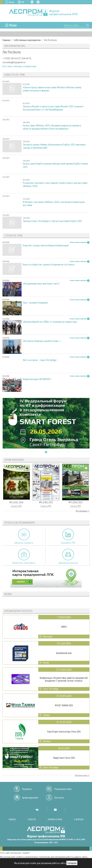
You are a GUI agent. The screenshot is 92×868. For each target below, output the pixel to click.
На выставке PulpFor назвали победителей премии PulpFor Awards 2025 (55, 165)
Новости (32, 819)
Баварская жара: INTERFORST (37, 379)
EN (23, 2)
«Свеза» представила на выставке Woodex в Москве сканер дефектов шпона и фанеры (52, 89)
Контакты (59, 798)
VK (32, 2)
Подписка (27, 789)
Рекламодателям (63, 789)
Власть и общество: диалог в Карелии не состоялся (49, 264)
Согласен (72, 863)
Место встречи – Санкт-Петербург (40, 360)
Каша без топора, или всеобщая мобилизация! (46, 245)
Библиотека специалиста (24, 543)
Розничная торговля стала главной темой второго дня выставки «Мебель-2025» (55, 184)
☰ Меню (11, 25)
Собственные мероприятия (27, 40)
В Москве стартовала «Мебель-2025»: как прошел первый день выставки (54, 204)
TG (38, 2)
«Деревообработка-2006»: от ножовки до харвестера (50, 322)
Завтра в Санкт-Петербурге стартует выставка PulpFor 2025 (52, 221)
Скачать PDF (16, 506)
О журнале (79, 819)
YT (55, 810)
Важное (12, 819)
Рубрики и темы (55, 819)
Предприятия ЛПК (68, 543)
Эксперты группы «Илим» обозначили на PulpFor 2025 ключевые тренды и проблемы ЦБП (54, 146)
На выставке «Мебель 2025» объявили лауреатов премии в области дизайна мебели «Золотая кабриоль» (52, 127)
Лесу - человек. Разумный (35, 303)
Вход (11, 2)
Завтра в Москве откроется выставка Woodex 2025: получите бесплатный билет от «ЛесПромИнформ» (53, 108)
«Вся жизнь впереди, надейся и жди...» (42, 341)
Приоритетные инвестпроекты (24, 563)
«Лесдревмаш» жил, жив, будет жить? (41, 284)
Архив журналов (30, 798)
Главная (6, 40)
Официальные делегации (68, 563)
